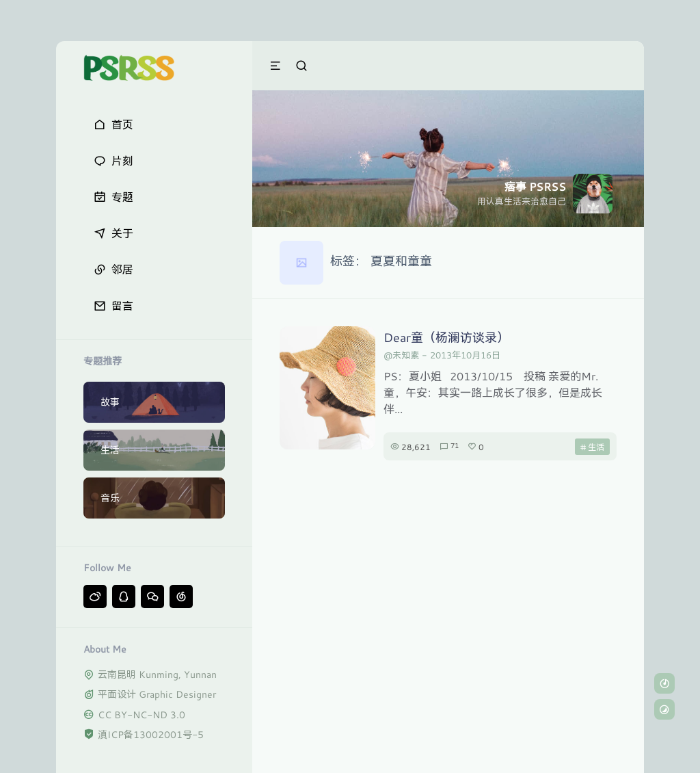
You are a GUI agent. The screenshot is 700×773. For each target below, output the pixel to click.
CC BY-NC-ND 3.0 (142, 715)
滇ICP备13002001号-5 (151, 734)
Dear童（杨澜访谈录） (446, 337)
